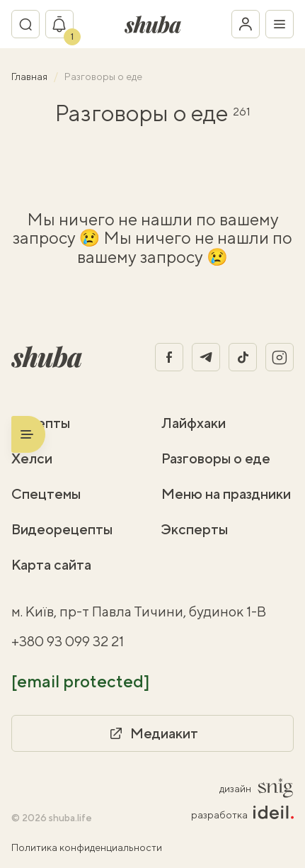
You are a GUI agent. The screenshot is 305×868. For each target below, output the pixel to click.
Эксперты (195, 529)
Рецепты (41, 423)
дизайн (257, 788)
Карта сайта (51, 564)
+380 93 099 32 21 (68, 641)
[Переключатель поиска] (25, 24)
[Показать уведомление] (59, 24)
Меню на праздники (226, 494)
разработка (242, 814)
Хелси (32, 458)
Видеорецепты (62, 529)
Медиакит (153, 733)
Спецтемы (46, 494)
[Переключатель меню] (280, 24)
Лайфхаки (194, 423)
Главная (30, 77)
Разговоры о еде (216, 458)
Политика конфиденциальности (87, 847)
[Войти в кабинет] (246, 24)
